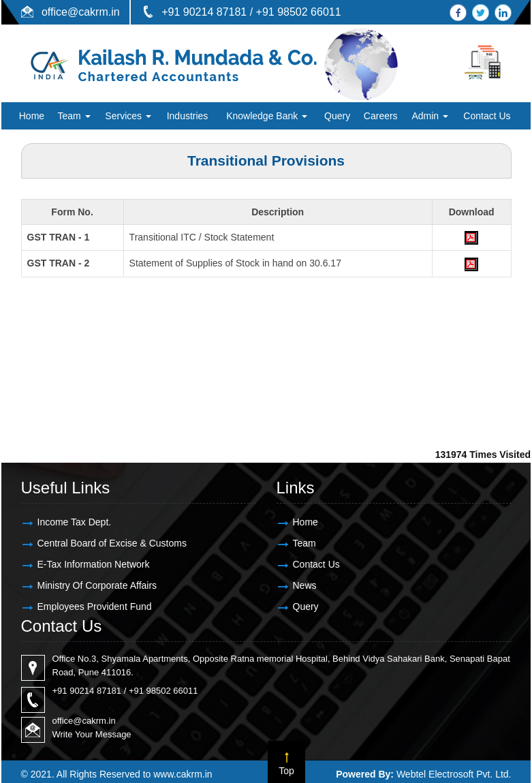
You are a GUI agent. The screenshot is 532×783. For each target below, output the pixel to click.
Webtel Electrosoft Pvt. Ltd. (454, 774)
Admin (430, 116)
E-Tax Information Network (94, 564)
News (305, 585)
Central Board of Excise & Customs (112, 543)
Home (32, 116)
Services (128, 116)
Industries (188, 116)
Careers (381, 116)
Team (74, 116)
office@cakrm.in (81, 12)
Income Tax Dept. (75, 522)
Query (337, 116)
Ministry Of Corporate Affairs (97, 585)
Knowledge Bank (267, 116)
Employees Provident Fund (95, 607)
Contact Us (487, 116)
